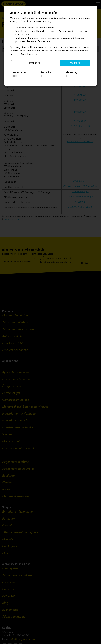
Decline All (35, 63)
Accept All (75, 63)
